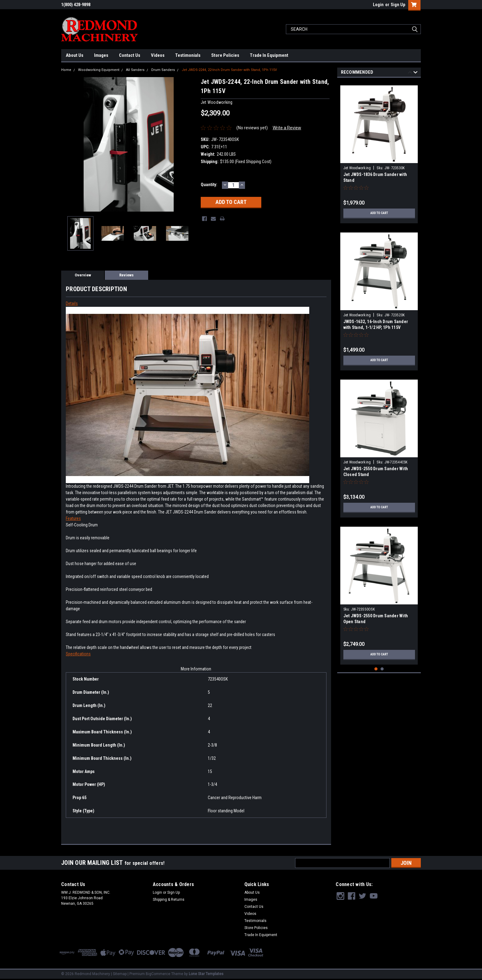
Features (73, 518)
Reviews (126, 275)
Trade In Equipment (269, 55)
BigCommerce (158, 974)
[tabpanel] (379, 152)
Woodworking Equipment (99, 70)
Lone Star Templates (206, 974)
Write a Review (287, 128)
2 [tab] (382, 669)
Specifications (78, 654)
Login (378, 5)
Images (101, 55)
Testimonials (188, 55)
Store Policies (225, 55)
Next (415, 73)
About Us (75, 55)
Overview (83, 275)
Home (66, 70)
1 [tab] (376, 669)
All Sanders (135, 70)
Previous (410, 73)
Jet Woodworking (357, 168)
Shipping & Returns (169, 900)
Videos (158, 55)
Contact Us (130, 55)
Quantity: (209, 185)
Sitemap (120, 974)
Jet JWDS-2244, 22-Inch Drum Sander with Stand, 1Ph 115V (229, 70)
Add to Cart (379, 213)
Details (72, 303)
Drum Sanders (163, 70)
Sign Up (398, 5)
